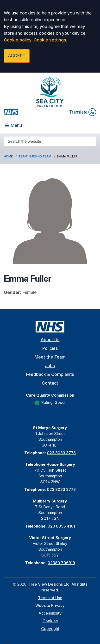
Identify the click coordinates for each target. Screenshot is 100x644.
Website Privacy (50, 605)
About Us (50, 340)
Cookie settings (50, 40)
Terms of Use (50, 598)
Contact (50, 383)
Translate (83, 112)
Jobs (50, 366)
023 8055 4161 (61, 526)
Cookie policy (18, 40)
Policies (50, 348)
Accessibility (50, 613)
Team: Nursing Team (35, 156)
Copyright (50, 629)
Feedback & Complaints (50, 374)
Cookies (50, 621)
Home (8, 156)
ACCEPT (17, 56)
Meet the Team (50, 357)
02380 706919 (61, 563)
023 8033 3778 (61, 453)
